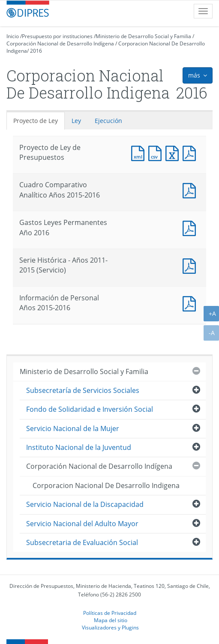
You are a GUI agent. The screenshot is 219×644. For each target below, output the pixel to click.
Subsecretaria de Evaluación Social (82, 542)
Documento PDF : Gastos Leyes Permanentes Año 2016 (191, 227)
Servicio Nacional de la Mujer (73, 428)
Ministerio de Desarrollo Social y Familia (143, 36)
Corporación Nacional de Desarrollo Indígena (60, 43)
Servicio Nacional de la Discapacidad (85, 504)
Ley (76, 121)
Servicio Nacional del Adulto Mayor (82, 524)
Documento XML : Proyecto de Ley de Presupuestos (140, 152)
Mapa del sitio (111, 620)
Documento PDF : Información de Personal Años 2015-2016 (191, 303)
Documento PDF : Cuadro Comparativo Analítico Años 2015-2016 (191, 190)
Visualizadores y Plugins (110, 627)
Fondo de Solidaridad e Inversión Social (90, 409)
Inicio (13, 36)
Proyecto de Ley (36, 121)
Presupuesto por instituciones (57, 36)
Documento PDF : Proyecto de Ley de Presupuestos (191, 152)
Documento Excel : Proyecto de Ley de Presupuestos (174, 152)
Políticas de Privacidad (110, 613)
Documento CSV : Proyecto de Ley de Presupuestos (157, 152)
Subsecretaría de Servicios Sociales (83, 390)
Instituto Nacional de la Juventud (79, 447)
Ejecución (108, 121)
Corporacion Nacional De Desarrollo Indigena (106, 485)
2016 (36, 51)
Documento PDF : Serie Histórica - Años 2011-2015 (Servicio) (191, 265)
